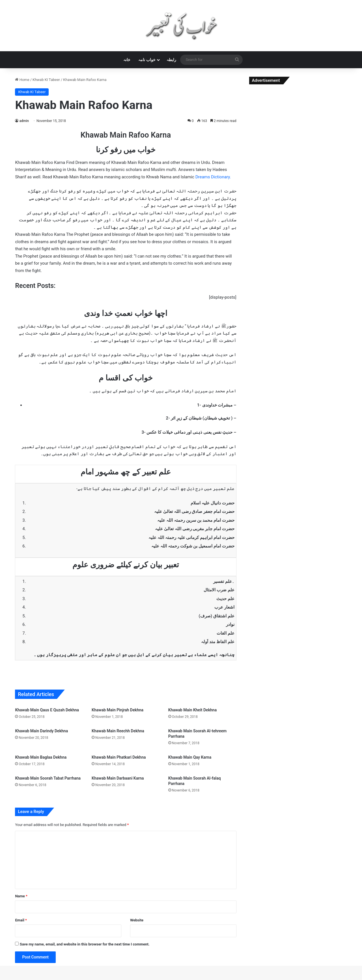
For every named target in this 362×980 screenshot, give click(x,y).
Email (21, 920)
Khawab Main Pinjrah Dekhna (118, 710)
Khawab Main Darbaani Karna (118, 778)
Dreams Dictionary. (213, 177)
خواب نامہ (147, 60)
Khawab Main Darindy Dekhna (41, 731)
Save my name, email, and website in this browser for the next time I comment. (85, 944)
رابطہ (171, 60)
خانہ (127, 60)
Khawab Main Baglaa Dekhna (41, 757)
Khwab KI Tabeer (46, 80)
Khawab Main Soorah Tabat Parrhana (48, 778)
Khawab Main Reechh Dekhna (118, 731)
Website (137, 920)
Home (22, 80)
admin (24, 121)
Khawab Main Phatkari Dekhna (119, 757)
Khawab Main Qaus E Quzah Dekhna (47, 710)
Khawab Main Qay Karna (190, 757)
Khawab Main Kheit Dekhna (192, 710)
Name (21, 896)
